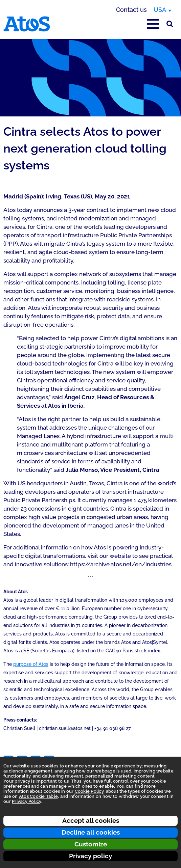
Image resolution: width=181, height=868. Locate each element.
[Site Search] (170, 24)
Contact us (131, 10)
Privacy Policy (27, 801)
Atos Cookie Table (38, 796)
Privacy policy (90, 856)
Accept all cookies (91, 820)
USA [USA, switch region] (160, 10)
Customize (91, 844)
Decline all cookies (91, 832)
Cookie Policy (89, 791)
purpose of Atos (31, 664)
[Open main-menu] (153, 24)
